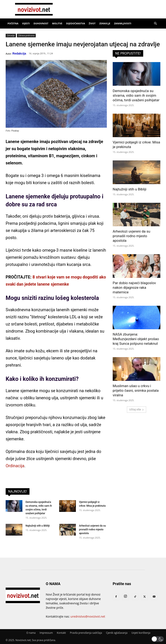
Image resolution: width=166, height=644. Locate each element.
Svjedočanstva (76, 23)
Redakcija (19, 53)
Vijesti (26, 23)
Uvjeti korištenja (141, 633)
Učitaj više (137, 409)
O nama (31, 633)
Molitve (57, 23)
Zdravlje (105, 23)
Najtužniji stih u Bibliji (38, 526)
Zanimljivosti (123, 23)
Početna (13, 23)
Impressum (46, 633)
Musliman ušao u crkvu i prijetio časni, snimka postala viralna (136, 390)
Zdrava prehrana (26, 36)
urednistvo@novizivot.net (88, 616)
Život (92, 23)
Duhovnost (41, 23)
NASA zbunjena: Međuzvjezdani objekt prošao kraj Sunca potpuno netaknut (136, 339)
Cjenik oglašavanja (117, 633)
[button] (155, 24)
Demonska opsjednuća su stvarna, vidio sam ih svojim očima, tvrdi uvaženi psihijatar (136, 95)
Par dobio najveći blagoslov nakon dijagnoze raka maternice (134, 288)
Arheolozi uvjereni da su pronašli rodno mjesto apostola (92, 530)
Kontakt (61, 633)
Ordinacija (15, 466)
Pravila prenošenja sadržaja (86, 633)
